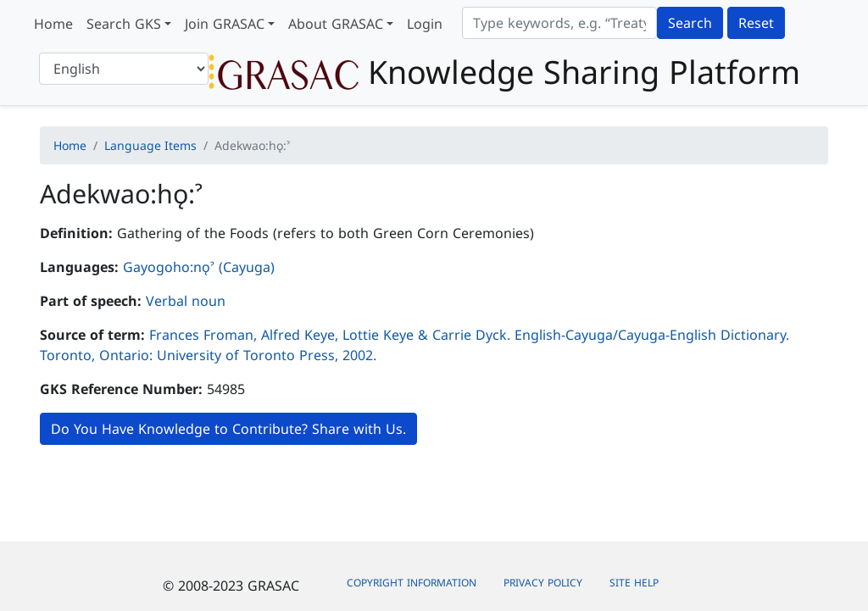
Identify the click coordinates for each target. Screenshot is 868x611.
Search (690, 23)
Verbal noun (186, 301)
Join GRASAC (225, 24)
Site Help (634, 583)
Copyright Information (412, 583)
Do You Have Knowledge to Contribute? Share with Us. (228, 429)
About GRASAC (336, 24)
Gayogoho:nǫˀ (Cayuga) (199, 267)
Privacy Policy (543, 583)
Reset (756, 23)
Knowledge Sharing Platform (504, 72)
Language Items (150, 145)
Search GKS (124, 24)
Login (425, 24)
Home (53, 24)
